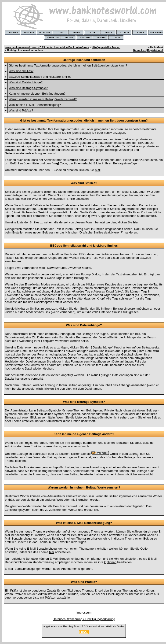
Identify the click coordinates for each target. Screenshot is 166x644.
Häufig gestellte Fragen (106, 47)
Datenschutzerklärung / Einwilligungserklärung (84, 619)
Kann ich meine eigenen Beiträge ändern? (37, 94)
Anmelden (140, 50)
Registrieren (155, 50)
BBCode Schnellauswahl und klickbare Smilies (40, 77)
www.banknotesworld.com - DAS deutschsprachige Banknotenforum (47, 47)
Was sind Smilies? (21, 71)
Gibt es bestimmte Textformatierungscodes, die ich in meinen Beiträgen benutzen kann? (68, 65)
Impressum (84, 613)
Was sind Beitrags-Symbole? (28, 88)
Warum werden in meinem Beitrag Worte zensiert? (43, 99)
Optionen (110, 562)
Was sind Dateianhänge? (26, 82)
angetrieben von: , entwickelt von (84, 626)
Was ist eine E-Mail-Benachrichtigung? (35, 105)
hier (52, 552)
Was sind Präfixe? (21, 110)
